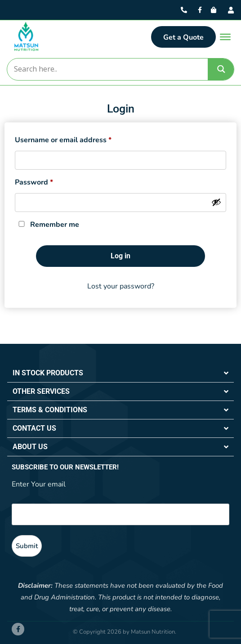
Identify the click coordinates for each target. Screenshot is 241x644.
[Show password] (216, 202)
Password (34, 181)
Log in (120, 256)
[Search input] (107, 69)
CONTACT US (34, 428)
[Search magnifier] (221, 69)
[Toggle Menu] (225, 37)
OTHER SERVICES (41, 391)
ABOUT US (30, 447)
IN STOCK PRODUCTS (48, 373)
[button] (120, 373)
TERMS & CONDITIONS (50, 410)
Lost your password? (121, 286)
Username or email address (63, 139)
